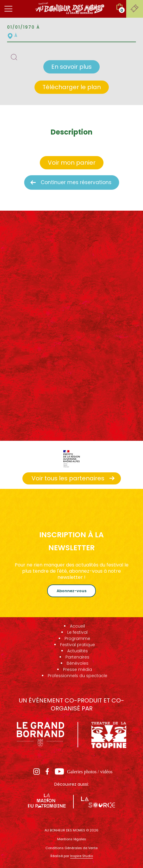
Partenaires (77, 657)
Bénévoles (78, 663)
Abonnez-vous (71, 591)
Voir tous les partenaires (68, 478)
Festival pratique (78, 645)
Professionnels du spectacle (78, 676)
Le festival (77, 632)
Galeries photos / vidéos (90, 772)
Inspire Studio (82, 856)
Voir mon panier (72, 163)
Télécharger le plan (72, 87)
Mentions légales (72, 839)
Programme (77, 638)
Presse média (78, 669)
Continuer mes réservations (76, 182)
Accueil (77, 626)
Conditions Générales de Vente (71, 848)
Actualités (78, 651)
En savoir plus (71, 67)
